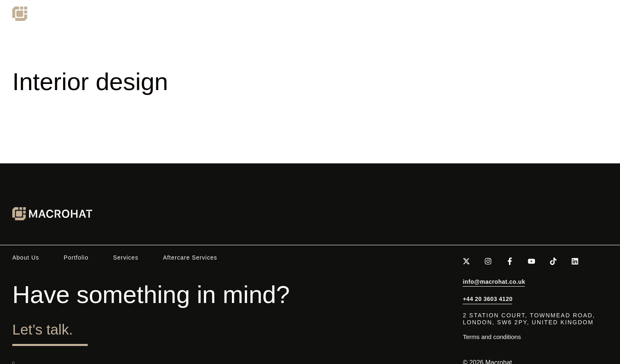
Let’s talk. (55, 328)
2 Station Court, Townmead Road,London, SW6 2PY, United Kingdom (529, 319)
